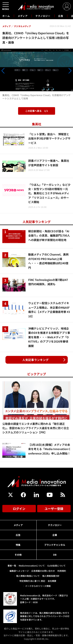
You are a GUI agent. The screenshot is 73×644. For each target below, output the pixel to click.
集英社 (37, 124)
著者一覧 (12, 566)
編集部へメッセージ (19, 571)
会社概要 (52, 581)
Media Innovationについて (32, 566)
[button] (11, 71)
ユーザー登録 (54, 509)
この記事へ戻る (37, 111)
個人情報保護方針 (51, 576)
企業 (55, 535)
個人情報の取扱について (28, 576)
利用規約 (62, 571)
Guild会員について (56, 566)
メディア (23, 16)
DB (55, 555)
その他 (18, 555)
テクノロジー (43, 16)
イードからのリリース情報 (38, 586)
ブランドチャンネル (55, 545)
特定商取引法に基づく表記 (32, 581)
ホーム (6, 16)
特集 (18, 545)
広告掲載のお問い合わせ (43, 571)
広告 (61, 16)
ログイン (19, 509)
